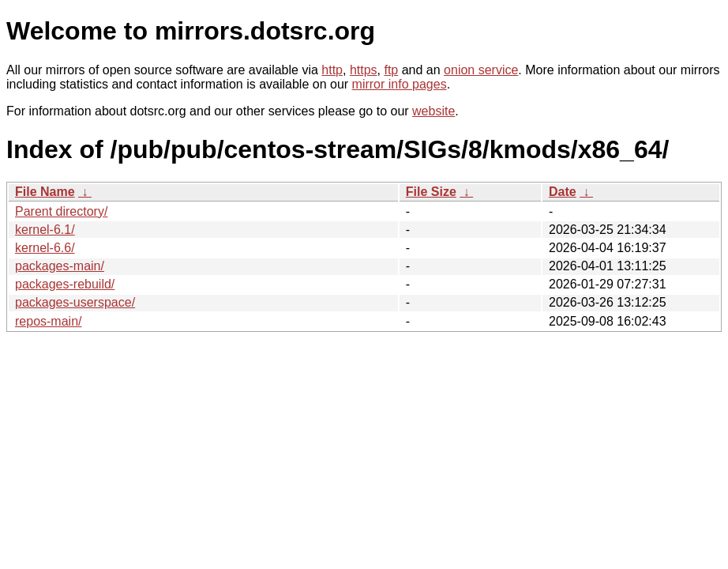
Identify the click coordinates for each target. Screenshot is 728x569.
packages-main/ (60, 266)
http (332, 70)
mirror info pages (400, 84)
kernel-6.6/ (45, 248)
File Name (45, 192)
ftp (391, 70)
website (433, 111)
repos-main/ (48, 321)
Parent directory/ (61, 211)
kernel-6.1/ (45, 230)
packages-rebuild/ (65, 284)
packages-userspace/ (75, 302)
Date (563, 192)
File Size (431, 192)
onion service (481, 70)
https (364, 70)
